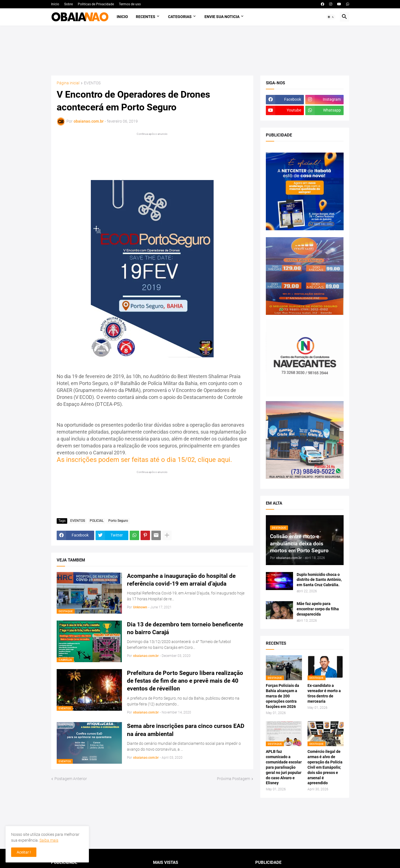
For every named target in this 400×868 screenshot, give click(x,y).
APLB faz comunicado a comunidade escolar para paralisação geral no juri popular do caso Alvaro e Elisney (284, 767)
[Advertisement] (200, 50)
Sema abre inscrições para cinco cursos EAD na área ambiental (186, 730)
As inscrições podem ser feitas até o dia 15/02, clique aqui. (144, 460)
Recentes (146, 17)
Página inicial (68, 83)
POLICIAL (97, 521)
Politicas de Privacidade (96, 4)
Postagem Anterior (71, 779)
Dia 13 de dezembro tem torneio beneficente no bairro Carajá (185, 628)
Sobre (68, 4)
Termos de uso (130, 4)
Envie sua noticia (222, 17)
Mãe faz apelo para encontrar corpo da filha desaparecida (318, 609)
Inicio (55, 4)
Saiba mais (49, 840)
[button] (331, 17)
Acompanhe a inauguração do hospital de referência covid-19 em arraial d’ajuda (181, 580)
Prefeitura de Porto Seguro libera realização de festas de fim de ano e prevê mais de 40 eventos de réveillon (185, 681)
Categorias (180, 17)
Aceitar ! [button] (24, 852)
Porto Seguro (118, 521)
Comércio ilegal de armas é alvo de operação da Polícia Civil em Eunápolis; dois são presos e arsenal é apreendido (325, 767)
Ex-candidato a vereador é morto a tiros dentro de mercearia (324, 693)
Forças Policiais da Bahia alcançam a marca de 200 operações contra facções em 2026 (282, 696)
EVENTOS (92, 83)
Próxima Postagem (233, 779)
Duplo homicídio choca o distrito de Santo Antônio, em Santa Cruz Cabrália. (319, 580)
